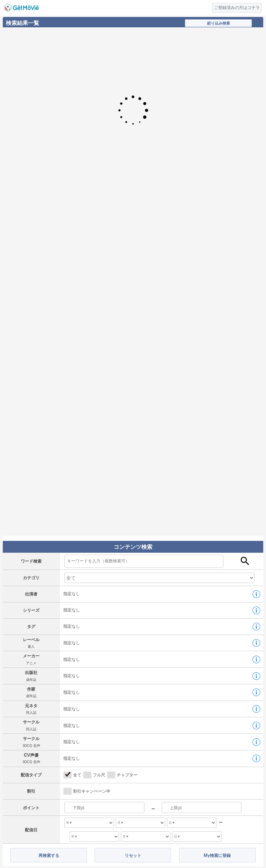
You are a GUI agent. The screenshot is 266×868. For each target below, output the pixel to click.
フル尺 (99, 775)
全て (77, 775)
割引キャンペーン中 (92, 791)
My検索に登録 (217, 855)
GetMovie (21, 8)
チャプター (127, 775)
